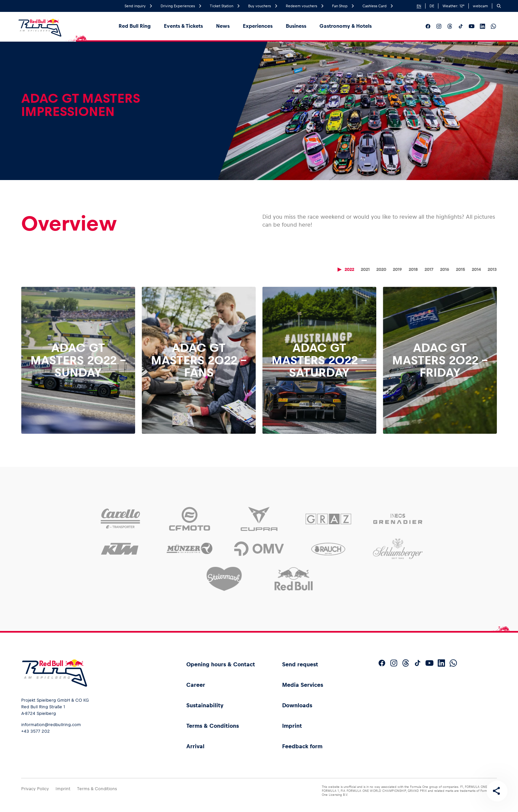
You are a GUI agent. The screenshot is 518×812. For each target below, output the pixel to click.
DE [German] (432, 6)
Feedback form (302, 746)
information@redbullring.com (51, 725)
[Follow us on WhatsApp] (493, 26)
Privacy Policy (35, 789)
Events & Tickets (183, 26)
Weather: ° (453, 6)
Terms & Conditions (213, 726)
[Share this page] (497, 791)
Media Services (303, 685)
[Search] (499, 6)
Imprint (292, 726)
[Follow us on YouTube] (472, 26)
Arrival (195, 746)
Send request (300, 664)
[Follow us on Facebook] (428, 26)
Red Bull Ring (135, 26)
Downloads (297, 705)
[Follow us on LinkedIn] (482, 26)
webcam (480, 6)
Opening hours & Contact (221, 664)
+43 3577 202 (36, 731)
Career (196, 685)
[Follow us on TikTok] (461, 26)
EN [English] (419, 6)
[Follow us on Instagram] (439, 26)
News (223, 26)
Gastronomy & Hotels (346, 26)
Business (296, 26)
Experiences (258, 26)
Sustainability (205, 705)
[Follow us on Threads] (450, 26)
